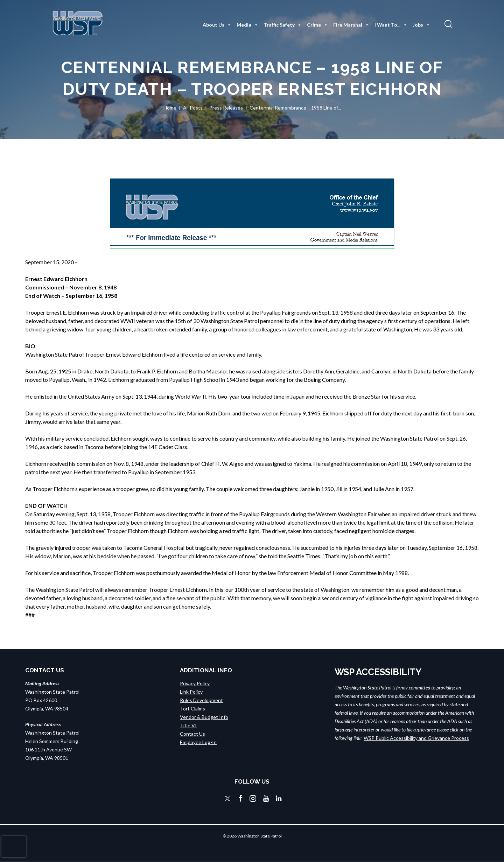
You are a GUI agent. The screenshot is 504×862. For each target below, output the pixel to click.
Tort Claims (192, 709)
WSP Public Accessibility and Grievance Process (416, 738)
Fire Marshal (351, 25)
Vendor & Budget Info (204, 717)
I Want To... (391, 25)
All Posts (193, 108)
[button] (448, 24)
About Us (217, 25)
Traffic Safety (283, 25)
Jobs (421, 25)
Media (247, 25)
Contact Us (192, 734)
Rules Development (201, 700)
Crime (317, 25)
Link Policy (191, 692)
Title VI (188, 725)
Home (170, 108)
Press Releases (226, 108)
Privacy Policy (195, 683)
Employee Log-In (198, 742)
